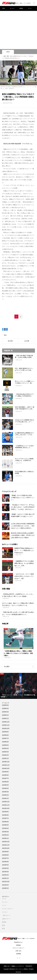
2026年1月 (5, 718)
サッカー (12, 8)
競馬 (3, 925)
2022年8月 (5, 855)
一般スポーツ (6, 915)
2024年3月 (5, 792)
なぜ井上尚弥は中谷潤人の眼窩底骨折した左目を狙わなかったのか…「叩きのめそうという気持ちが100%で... (23, 526)
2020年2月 (5, 888)
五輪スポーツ (6, 919)
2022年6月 (5, 862)
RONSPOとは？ (18, 942)
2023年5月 (5, 825)
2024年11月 (6, 765)
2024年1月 (5, 798)
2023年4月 (5, 828)
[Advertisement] (18, 26)
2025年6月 (5, 742)
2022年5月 (5, 865)
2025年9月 (5, 732)
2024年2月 (5, 795)
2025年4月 (5, 748)
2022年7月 (5, 858)
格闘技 (21, 8)
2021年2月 (5, 885)
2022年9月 (5, 852)
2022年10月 (6, 848)
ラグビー (5, 912)
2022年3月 (5, 872)
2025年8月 (5, 735)
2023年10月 (6, 808)
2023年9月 (5, 812)
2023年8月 (5, 815)
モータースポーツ (8, 909)
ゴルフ (4, 899)
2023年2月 (5, 835)
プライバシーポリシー (18, 948)
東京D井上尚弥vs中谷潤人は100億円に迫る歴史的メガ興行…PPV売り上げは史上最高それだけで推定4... (23, 535)
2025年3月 (5, 752)
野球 (4, 8)
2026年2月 (5, 715)
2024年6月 (5, 782)
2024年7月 (5, 778)
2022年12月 (6, 842)
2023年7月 (5, 818)
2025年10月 (6, 728)
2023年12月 (6, 802)
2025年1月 (5, 758)
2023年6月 (5, 822)
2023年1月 (5, 838)
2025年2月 (5, 755)
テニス (30, 8)
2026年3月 (5, 712)
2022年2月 (5, 875)
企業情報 (18, 954)
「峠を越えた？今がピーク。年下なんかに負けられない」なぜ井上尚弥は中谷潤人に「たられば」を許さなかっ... (23, 507)
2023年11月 (6, 805)
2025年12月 (6, 722)
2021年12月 (6, 882)
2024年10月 (6, 768)
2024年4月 (5, 788)
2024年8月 (5, 775)
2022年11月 (6, 845)
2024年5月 (5, 785)
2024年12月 (6, 762)
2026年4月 (5, 708)
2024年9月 (5, 772)
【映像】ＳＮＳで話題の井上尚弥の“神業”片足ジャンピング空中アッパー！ (23, 498)
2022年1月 (5, 878)
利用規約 (18, 945)
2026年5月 (5, 705)
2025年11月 (6, 725)
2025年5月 (5, 745)
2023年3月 (5, 832)
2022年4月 (5, 868)
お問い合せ (18, 951)
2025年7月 (5, 738)
